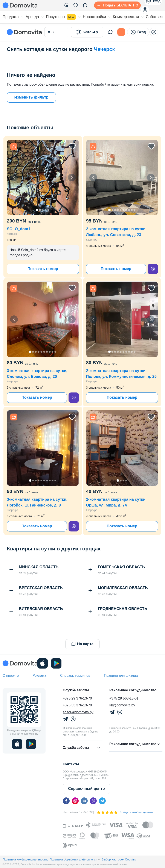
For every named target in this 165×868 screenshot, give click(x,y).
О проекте (11, 676)
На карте (83, 644)
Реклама (39, 676)
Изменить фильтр (31, 97)
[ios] (43, 663)
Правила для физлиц (121, 676)
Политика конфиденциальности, (25, 859)
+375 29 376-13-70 (77, 698)
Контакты (71, 764)
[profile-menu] (145, 10)
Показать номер (43, 269)
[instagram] (75, 801)
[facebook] (66, 801)
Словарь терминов (75, 676)
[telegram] (102, 801)
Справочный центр (86, 789)
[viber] (153, 269)
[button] (43, 178)
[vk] (84, 801)
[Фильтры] (66, 5)
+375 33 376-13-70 (77, 705)
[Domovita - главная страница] (20, 5)
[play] (56, 663)
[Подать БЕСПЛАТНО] (117, 5)
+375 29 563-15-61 (124, 698)
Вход (138, 32)
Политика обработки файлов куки (73, 859)
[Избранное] (76, 5)
